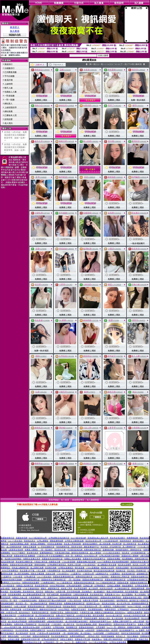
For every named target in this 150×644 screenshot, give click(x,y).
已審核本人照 (11, 115)
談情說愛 (8, 119)
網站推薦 (8, 111)
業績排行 (8, 64)
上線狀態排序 (11, 107)
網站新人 (8, 104)
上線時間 (8, 84)
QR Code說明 (127, 504)
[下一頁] (124, 64)
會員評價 (8, 80)
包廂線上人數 (11, 92)
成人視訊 (8, 123)
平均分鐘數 (10, 76)
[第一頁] (92, 64)
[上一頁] (100, 64)
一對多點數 (10, 96)
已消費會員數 (11, 72)
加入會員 (15, 31)
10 (119, 64)
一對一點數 (10, 100)
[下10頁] (131, 64)
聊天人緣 (8, 88)
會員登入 (15, 27)
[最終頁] (138, 64)
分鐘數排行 (10, 68)
